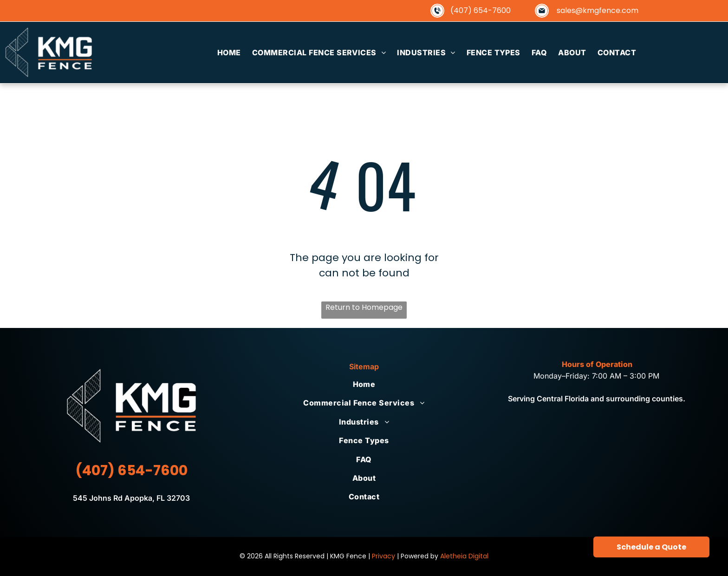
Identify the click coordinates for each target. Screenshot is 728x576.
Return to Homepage (364, 307)
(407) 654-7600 (481, 10)
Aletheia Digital (464, 556)
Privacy (383, 556)
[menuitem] (229, 52)
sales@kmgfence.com (598, 10)
